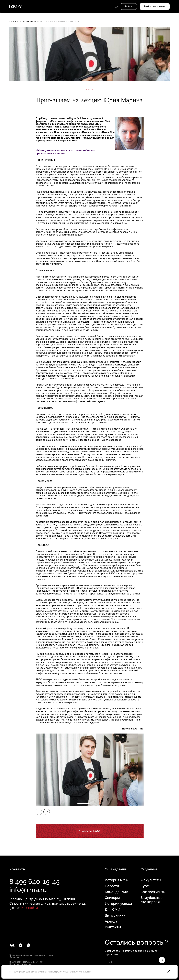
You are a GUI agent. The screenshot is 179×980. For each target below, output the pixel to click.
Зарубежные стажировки (152, 900)
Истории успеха (118, 904)
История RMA (116, 880)
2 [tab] (96, 804)
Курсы (146, 886)
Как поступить (153, 892)
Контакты (113, 927)
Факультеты (151, 880)
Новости (28, 22)
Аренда (111, 921)
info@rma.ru (28, 890)
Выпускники (115, 915)
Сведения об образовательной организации (31, 955)
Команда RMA (116, 892)
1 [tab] (83, 804)
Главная (14, 22)
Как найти (30, 908)
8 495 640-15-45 (35, 882)
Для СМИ (113, 910)
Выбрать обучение (155, 6)
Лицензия (14, 957)
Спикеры (112, 898)
